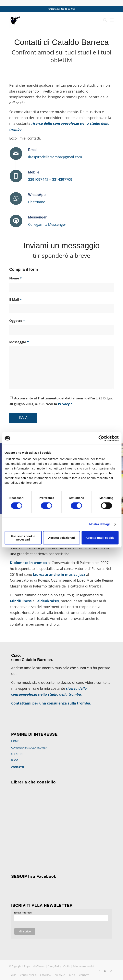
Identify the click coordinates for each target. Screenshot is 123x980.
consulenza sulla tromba (68, 703)
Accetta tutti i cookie (100, 538)
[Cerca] (103, 20)
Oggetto (17, 321)
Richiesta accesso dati (83, 966)
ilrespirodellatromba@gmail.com (55, 157)
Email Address (23, 913)
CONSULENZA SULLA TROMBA (29, 748)
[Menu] (112, 20)
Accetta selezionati (61, 538)
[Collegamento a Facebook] (99, 971)
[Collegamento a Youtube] (105, 971)
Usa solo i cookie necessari (23, 538)
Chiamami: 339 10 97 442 (61, 9)
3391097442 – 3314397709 (50, 179)
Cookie (67, 966)
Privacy (64, 404)
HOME (15, 741)
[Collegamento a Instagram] (111, 971)
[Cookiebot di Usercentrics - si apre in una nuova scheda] (101, 438)
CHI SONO (17, 754)
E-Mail (16, 299)
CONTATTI (18, 767)
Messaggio (19, 342)
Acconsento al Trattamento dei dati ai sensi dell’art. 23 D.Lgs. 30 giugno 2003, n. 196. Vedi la (61, 401)
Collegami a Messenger (47, 224)
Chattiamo (37, 202)
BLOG (15, 760)
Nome (15, 278)
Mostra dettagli (100, 524)
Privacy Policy (54, 966)
